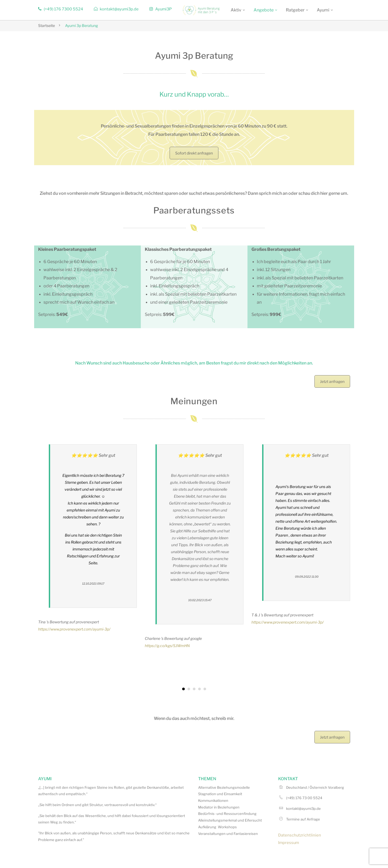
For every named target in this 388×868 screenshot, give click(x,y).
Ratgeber (295, 10)
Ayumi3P (161, 9)
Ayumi (323, 10)
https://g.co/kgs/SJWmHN (167, 646)
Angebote (264, 10)
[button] (183, 689)
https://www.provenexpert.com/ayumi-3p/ (74, 629)
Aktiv (236, 10)
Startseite (47, 25)
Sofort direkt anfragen (194, 153)
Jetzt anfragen (332, 381)
